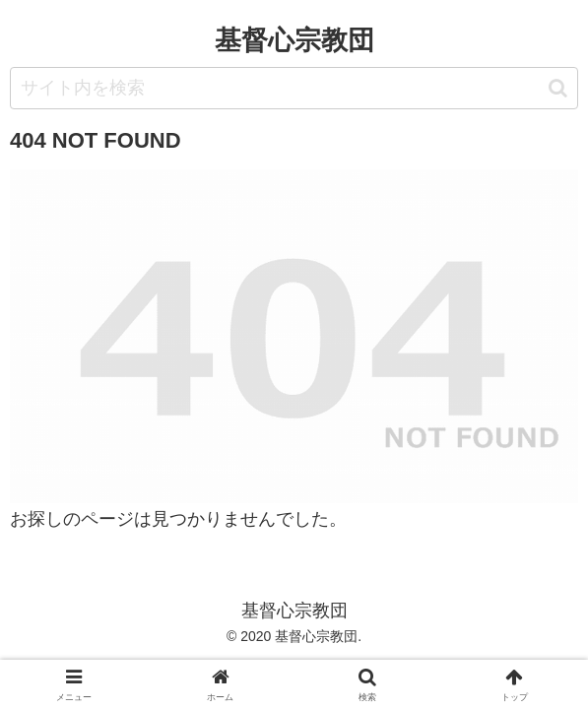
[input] (294, 88)
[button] (558, 88)
